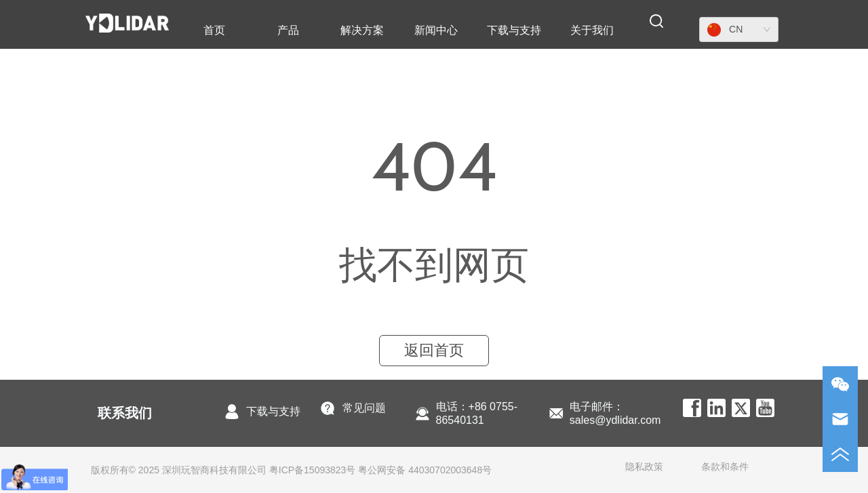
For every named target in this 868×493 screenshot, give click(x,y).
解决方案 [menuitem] (362, 30)
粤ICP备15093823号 (313, 470)
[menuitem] (288, 31)
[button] (288, 31)
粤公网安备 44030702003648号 (425, 470)
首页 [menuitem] (214, 30)
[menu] (403, 31)
